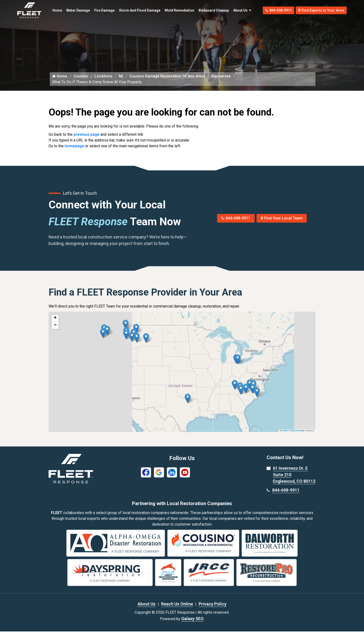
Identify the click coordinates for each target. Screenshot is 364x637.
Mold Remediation (169, 10)
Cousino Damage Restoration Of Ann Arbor (169, 81)
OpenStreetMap (298, 436)
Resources (225, 81)
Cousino (82, 81)
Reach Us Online (177, 609)
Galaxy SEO (192, 624)
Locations (104, 81)
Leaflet (284, 436)
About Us (230, 10)
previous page (87, 140)
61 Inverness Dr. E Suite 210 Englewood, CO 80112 (294, 480)
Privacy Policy (213, 609)
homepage (74, 151)
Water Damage (70, 10)
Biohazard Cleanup (200, 10)
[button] (146, 344)
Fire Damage (97, 10)
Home (54, 8)
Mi (122, 81)
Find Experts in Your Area (319, 10)
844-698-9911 (270, 10)
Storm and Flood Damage (128, 10)
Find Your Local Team (282, 224)
